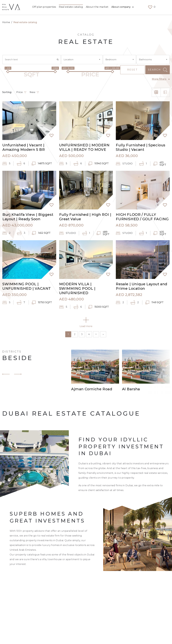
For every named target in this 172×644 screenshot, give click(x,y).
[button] (50, 134)
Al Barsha (131, 389)
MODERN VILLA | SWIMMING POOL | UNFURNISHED (77, 288)
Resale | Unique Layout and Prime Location (142, 286)
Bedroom (111, 59)
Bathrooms (145, 59)
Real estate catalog (71, 7)
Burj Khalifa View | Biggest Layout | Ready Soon (28, 217)
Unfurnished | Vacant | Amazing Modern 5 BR (24, 147)
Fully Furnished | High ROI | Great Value (85, 217)
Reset (132, 70)
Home (6, 22)
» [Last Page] (103, 334)
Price (19, 92)
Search (154, 70)
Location (69, 59)
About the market (97, 7)
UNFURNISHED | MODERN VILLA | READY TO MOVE (84, 147)
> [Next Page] (96, 334)
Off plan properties (44, 7)
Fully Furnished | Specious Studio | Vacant (141, 147)
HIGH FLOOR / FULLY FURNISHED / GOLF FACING (142, 217)
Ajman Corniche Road (92, 389)
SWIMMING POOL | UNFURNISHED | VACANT (27, 286)
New (32, 92)
